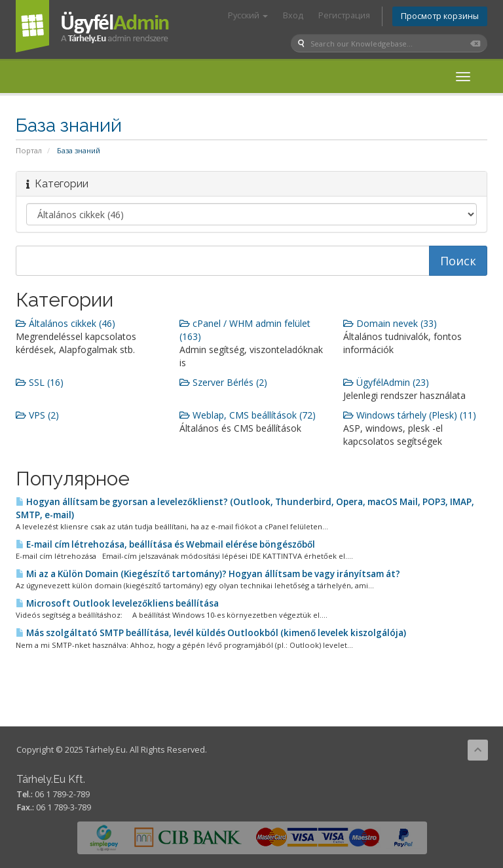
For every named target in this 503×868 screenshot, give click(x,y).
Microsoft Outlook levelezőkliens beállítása (117, 603)
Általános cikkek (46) (65, 323)
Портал (29, 150)
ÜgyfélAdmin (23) (386, 382)
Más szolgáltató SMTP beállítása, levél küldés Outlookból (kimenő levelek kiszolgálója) (211, 633)
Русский (248, 15)
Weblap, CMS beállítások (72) (248, 415)
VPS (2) (37, 415)
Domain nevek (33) (390, 323)
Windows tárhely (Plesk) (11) (410, 415)
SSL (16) (40, 382)
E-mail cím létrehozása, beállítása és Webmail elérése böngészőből (165, 544)
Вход (293, 15)
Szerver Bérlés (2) (223, 382)
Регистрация (344, 15)
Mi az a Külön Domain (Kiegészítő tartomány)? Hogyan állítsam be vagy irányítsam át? (208, 574)
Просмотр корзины (440, 16)
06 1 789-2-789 (62, 794)
